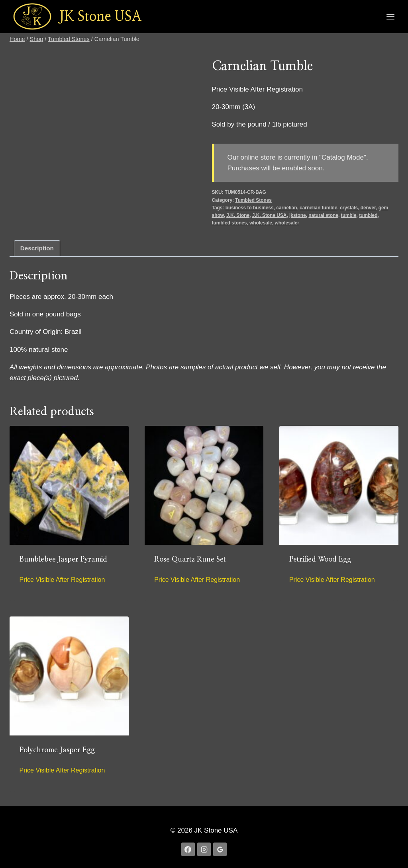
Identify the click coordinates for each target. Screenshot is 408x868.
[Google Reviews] (220, 849)
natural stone (323, 215)
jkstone (298, 215)
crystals (349, 208)
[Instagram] (204, 849)
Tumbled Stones (253, 200)
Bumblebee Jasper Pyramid (63, 560)
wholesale (261, 223)
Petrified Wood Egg (320, 560)
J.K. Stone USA (270, 215)
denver (368, 208)
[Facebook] (188, 849)
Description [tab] (37, 248)
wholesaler (287, 223)
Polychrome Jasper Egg (57, 750)
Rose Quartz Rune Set (190, 560)
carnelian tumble (319, 208)
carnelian (286, 208)
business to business (250, 208)
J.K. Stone (238, 215)
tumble (349, 215)
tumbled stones (229, 223)
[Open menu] (390, 17)
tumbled (368, 215)
